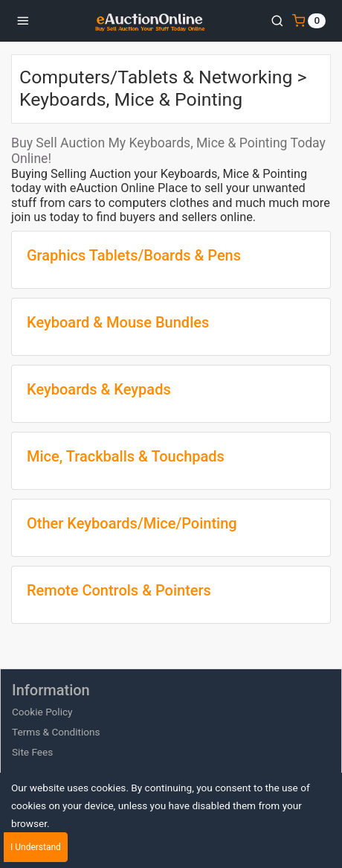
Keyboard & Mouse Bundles (118, 322)
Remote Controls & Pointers (119, 590)
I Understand (36, 847)
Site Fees (32, 752)
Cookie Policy (42, 712)
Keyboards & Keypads (99, 389)
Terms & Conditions (56, 732)
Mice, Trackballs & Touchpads (126, 456)
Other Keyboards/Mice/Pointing (132, 523)
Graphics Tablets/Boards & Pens (134, 255)
